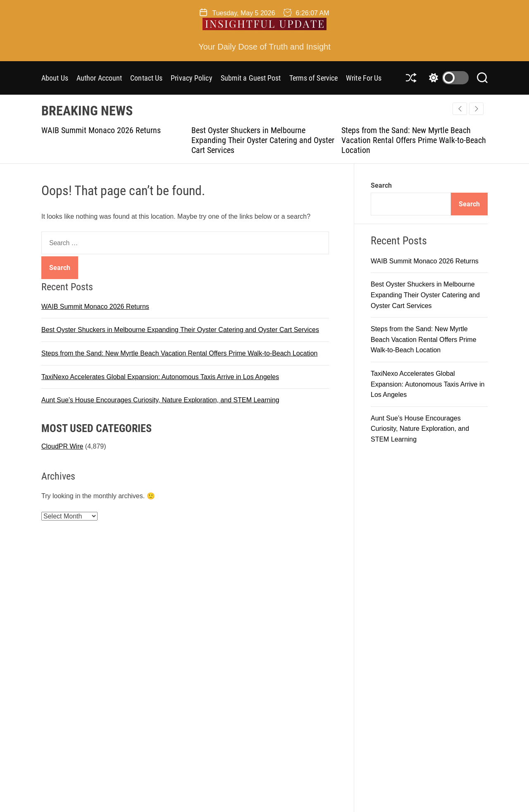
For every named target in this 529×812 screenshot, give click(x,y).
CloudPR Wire (62, 446)
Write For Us (364, 78)
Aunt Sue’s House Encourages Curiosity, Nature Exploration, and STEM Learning (160, 400)
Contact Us (146, 78)
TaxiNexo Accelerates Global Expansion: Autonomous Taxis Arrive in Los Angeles (160, 377)
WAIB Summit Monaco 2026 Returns (101, 130)
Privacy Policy (191, 78)
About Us (55, 78)
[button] (476, 109)
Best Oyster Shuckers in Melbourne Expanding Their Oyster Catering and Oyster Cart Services (263, 140)
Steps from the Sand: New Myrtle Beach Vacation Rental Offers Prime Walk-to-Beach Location (414, 140)
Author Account (99, 78)
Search (381, 185)
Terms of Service (314, 78)
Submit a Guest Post (251, 78)
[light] (447, 78)
